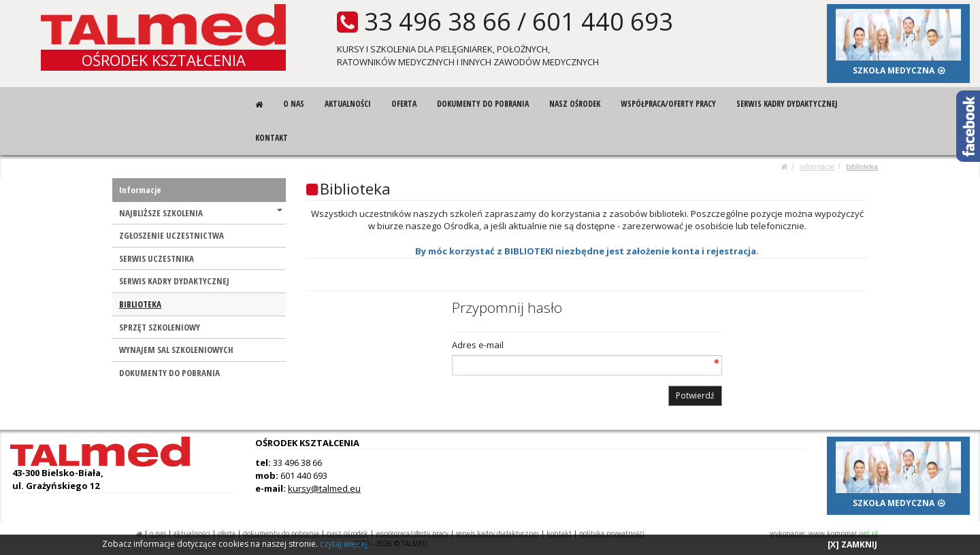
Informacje (818, 167)
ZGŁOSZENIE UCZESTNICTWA (171, 235)
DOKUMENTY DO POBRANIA (483, 104)
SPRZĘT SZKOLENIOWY (160, 327)
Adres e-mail (478, 345)
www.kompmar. (843, 533)
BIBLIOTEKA (862, 167)
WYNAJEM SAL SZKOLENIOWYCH (176, 350)
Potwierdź (695, 396)
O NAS (294, 104)
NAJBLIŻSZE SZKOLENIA (201, 213)
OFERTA (404, 104)
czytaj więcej (344, 544)
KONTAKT (272, 138)
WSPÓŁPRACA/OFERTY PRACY (668, 104)
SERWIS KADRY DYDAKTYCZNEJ (787, 104)
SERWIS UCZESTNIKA (157, 258)
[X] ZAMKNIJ (852, 544)
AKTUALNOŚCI (348, 104)
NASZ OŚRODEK (575, 104)
